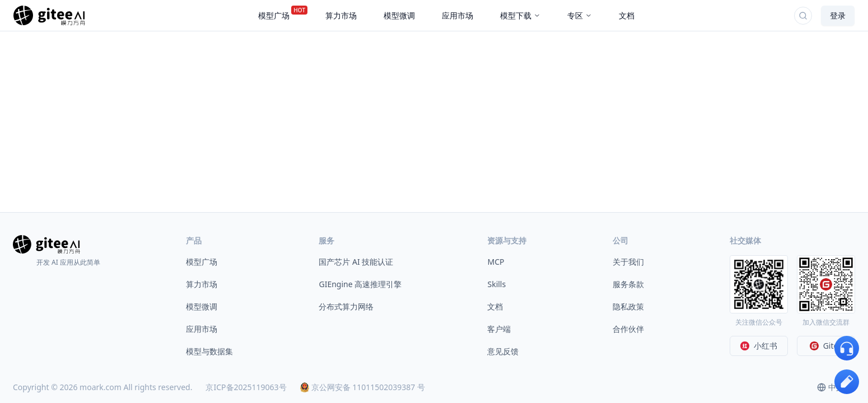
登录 (838, 15)
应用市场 (202, 329)
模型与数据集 (209, 351)
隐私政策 (628, 306)
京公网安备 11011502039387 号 (363, 387)
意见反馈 (503, 351)
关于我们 (628, 262)
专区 (580, 15)
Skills (496, 284)
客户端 (499, 329)
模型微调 (202, 306)
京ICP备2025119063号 (246, 387)
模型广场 (202, 262)
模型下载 (520, 15)
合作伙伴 (628, 329)
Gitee (826, 346)
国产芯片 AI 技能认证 (356, 262)
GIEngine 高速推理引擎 (360, 284)
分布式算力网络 (346, 306)
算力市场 (202, 284)
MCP (496, 262)
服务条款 (628, 284)
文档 (495, 306)
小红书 (759, 346)
